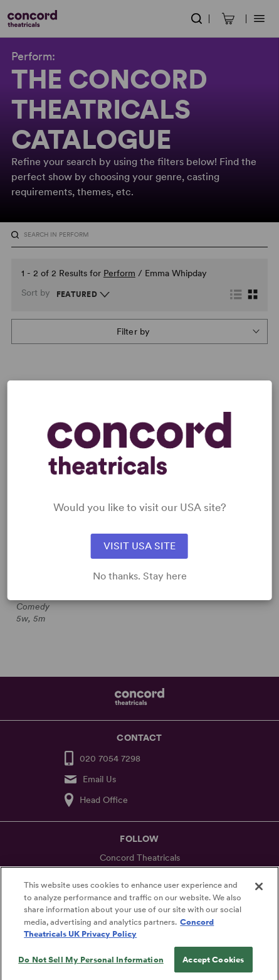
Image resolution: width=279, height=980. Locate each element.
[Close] (259, 893)
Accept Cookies (213, 967)
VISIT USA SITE (139, 546)
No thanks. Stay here (140, 576)
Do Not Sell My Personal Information (91, 967)
